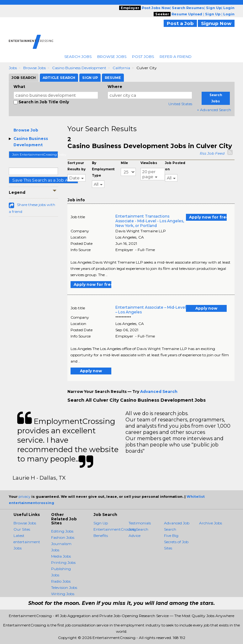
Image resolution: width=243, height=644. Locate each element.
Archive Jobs (211, 523)
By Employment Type (103, 169)
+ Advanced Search (214, 110)
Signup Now (216, 23)
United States (180, 104)
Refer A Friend (176, 57)
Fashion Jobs (63, 537)
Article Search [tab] (59, 78)
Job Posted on (175, 166)
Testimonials (140, 523)
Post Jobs (143, 57)
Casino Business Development (79, 68)
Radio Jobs (61, 581)
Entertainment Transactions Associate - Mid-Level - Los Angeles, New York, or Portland (150, 221)
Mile (124, 163)
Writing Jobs (63, 594)
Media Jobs (61, 556)
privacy (24, 497)
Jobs (13, 68)
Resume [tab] (113, 78)
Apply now (206, 308)
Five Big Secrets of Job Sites (176, 542)
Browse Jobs (112, 57)
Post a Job (180, 23)
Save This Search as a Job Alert (43, 180)
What (19, 87)
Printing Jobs (63, 562)
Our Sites (22, 529)
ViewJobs (149, 163)
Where (115, 87)
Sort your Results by (77, 166)
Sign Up (101, 523)
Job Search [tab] (24, 78)
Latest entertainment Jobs (27, 542)
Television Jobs (64, 587)
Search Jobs (78, 57)
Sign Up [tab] (90, 78)
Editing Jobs (62, 531)
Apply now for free (208, 217)
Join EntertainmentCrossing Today (35, 155)
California (121, 68)
